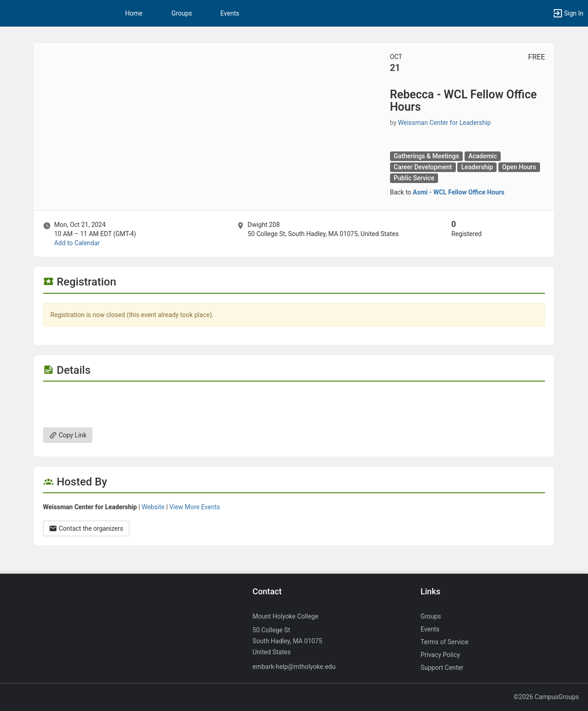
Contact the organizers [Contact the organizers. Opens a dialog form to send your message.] (86, 528)
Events (230, 13)
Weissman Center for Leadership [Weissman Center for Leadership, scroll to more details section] (445, 123)
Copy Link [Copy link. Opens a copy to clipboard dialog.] (68, 435)
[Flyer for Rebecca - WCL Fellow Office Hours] (294, 395)
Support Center (442, 668)
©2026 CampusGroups (546, 697)
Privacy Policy (440, 655)
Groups (182, 13)
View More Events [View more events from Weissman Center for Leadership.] (195, 507)
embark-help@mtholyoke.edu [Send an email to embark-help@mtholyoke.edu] (294, 667)
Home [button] (134, 13)
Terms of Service (445, 642)
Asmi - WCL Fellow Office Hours (459, 192)
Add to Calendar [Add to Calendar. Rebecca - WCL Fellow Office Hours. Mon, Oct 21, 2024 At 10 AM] (77, 243)
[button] (568, 13)
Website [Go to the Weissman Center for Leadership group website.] (153, 507)
